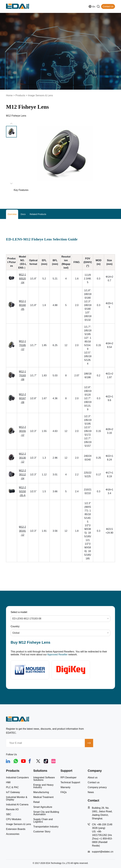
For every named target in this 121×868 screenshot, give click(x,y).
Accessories (13, 834)
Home (9, 95)
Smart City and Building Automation (46, 813)
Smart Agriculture (43, 807)
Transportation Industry (46, 827)
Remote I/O (12, 809)
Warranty (65, 787)
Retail (36, 802)
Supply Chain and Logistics (43, 821)
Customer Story (42, 832)
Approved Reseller (57, 654)
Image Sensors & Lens (40, 95)
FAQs (64, 792)
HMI (8, 782)
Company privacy (97, 787)
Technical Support (70, 782)
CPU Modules (14, 819)
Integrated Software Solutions (44, 779)
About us (93, 778)
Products (20, 95)
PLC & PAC (12, 787)
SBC (9, 814)
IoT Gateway (13, 792)
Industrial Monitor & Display (17, 798)
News (91, 792)
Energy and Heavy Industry (43, 786)
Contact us (94, 782)
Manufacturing (41, 792)
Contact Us (108, 6)
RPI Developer (69, 778)
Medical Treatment (43, 797)
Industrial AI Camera (17, 805)
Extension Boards (16, 829)
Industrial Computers (17, 778)
